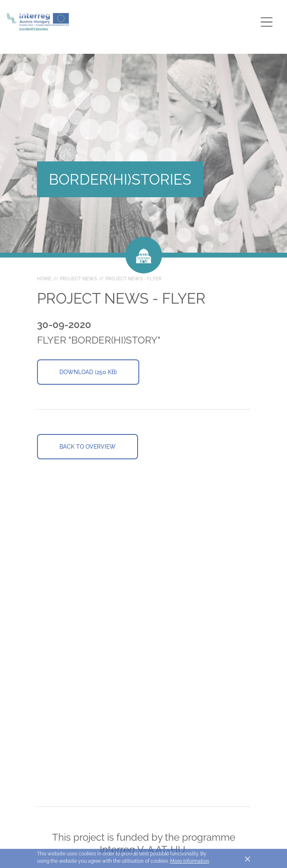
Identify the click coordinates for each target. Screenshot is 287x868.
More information (190, 861)
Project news (78, 279)
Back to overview (88, 447)
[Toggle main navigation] (266, 22)
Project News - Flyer (134, 279)
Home (44, 279)
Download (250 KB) (88, 372)
